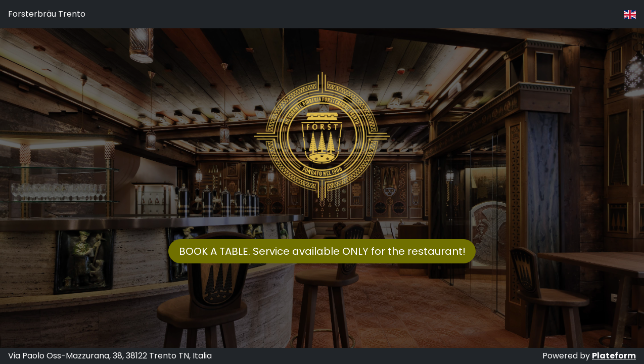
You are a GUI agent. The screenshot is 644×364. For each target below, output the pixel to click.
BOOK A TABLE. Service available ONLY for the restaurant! (322, 251)
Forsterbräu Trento (47, 14)
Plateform (614, 356)
